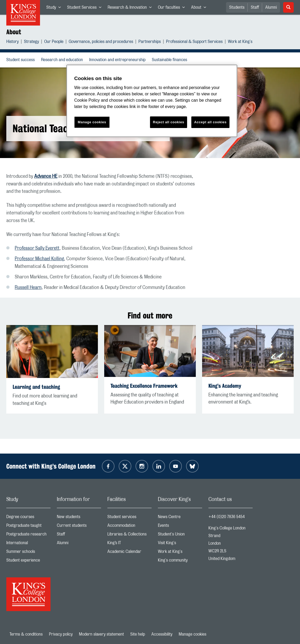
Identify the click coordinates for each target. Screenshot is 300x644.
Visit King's (180, 544)
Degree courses (28, 518)
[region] (152, 101)
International (28, 544)
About (200, 8)
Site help (138, 634)
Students (237, 7)
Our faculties (173, 8)
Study (55, 8)
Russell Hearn (28, 288)
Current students (79, 527)
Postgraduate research (28, 535)
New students (79, 518)
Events (180, 527)
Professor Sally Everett (37, 248)
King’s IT (129, 544)
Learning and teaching (36, 387)
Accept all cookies (210, 122)
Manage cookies (192, 634)
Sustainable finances (171, 60)
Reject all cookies (169, 122)
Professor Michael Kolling (39, 259)
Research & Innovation (131, 8)
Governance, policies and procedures (101, 42)
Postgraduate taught (28, 527)
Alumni (271, 7)
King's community (180, 561)
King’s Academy (225, 386)
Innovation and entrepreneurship (118, 60)
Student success (22, 60)
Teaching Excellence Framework (144, 386)
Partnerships (150, 42)
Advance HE (46, 176)
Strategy (31, 42)
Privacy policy (61, 634)
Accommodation (129, 527)
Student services (129, 518)
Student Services (86, 8)
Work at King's (240, 42)
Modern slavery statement (101, 634)
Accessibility (162, 634)
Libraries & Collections (129, 535)
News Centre (180, 518)
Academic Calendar (129, 553)
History (12, 42)
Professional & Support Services (194, 42)
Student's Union (180, 535)
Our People (54, 42)
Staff (255, 7)
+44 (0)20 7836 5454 (227, 517)
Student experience (28, 561)
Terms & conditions (26, 634)
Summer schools (28, 553)
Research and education (63, 60)
